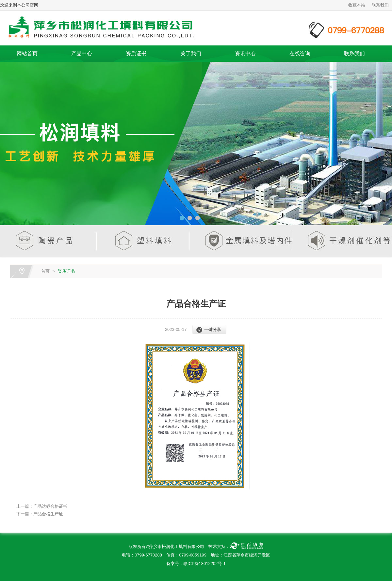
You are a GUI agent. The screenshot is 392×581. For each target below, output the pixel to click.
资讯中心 (245, 53)
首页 (45, 271)
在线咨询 (300, 53)
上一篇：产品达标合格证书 (42, 506)
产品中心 (82, 53)
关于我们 (191, 53)
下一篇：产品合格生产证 (40, 514)
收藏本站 (357, 5)
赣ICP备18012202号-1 (204, 564)
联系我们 (380, 5)
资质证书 (136, 53)
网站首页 (27, 53)
